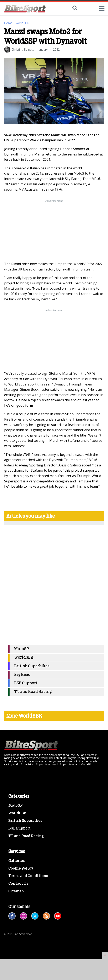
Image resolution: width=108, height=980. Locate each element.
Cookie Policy (21, 869)
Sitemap (16, 891)
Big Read (22, 675)
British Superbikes (32, 666)
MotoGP (22, 649)
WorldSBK (22, 23)
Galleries (17, 861)
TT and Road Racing (33, 692)
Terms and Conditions (28, 876)
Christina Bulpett (23, 50)
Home (8, 23)
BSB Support (26, 683)
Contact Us (18, 884)
